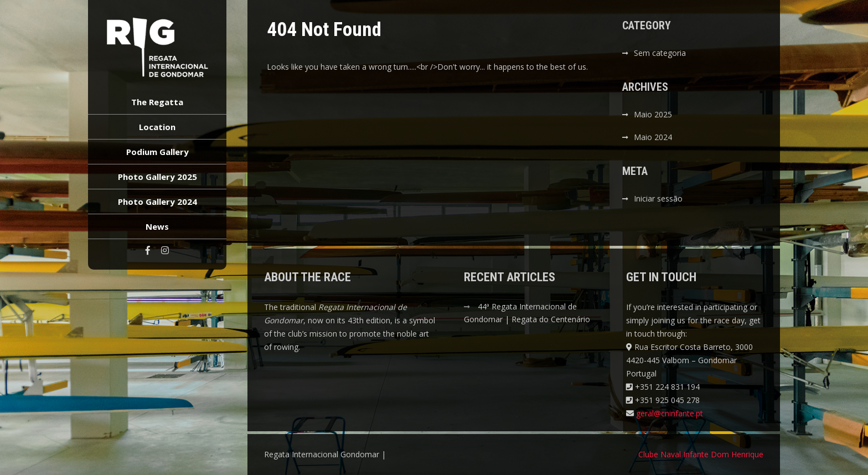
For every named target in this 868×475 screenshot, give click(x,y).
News (157, 226)
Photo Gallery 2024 (157, 202)
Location (157, 127)
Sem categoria (660, 53)
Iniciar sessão (658, 198)
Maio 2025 (653, 114)
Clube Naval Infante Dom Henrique (701, 454)
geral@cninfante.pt (670, 413)
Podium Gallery (157, 152)
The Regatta (157, 102)
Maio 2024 (653, 137)
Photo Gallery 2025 (157, 177)
